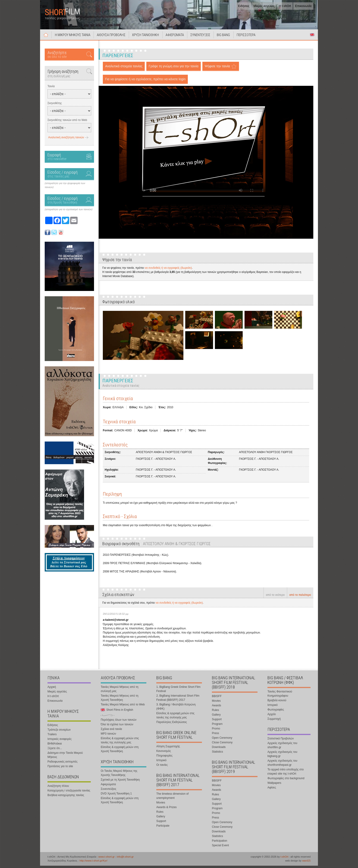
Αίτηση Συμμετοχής (168, 749)
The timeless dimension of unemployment (172, 798)
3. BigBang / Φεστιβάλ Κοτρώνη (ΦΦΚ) (176, 709)
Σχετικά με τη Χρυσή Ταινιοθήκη (120, 782)
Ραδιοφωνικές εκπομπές (63, 764)
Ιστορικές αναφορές (60, 741)
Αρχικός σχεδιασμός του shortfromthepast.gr (282, 765)
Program (217, 726)
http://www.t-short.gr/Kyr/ (93, 863)
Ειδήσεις (244, 6)
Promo (216, 731)
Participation (220, 843)
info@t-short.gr (125, 859)
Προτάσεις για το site (60, 769)
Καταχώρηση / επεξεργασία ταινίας (69, 793)
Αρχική (47, 37)
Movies (161, 805)
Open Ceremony (222, 740)
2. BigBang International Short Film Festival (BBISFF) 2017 (178, 700)
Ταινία (51, 89)
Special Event (220, 848)
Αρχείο (272, 717)
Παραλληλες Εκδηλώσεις (172, 724)
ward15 (306, 863)
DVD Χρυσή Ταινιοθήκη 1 (116, 796)
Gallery (161, 819)
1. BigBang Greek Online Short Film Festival (178, 691)
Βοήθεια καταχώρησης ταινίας (66, 797)
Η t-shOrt (285, 6)
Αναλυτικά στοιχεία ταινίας (124, 69)
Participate (163, 828)
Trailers (52, 737)
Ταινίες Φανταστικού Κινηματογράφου (280, 696)
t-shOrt (284, 859)
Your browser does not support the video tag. (204, 152)
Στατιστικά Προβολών (281, 741)
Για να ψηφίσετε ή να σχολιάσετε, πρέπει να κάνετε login (145, 82)
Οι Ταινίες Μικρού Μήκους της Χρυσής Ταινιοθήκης (119, 775)
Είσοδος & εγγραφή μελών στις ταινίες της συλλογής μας (120, 743)
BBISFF (217, 698)
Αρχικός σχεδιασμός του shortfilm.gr (282, 748)
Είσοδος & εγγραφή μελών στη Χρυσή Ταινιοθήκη (120, 751)
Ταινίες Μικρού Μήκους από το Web (123, 707)
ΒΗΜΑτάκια (55, 746)
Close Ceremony (222, 745)
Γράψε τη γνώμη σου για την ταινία (174, 69)
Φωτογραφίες (276, 712)
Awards (217, 708)
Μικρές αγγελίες (264, 6)
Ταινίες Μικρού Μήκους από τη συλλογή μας (119, 691)
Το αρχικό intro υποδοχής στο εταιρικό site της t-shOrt (286, 774)
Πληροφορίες (164, 758)
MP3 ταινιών (108, 736)
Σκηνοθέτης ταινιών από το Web (67, 123)
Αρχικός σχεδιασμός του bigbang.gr (282, 756)
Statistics (217, 754)
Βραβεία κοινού (277, 703)
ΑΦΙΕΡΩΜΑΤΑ (181, 37)
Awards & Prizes (166, 809)
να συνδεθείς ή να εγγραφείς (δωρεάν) (168, 270)
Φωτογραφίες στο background (286, 781)
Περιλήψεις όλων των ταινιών (119, 722)
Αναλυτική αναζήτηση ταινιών (66, 140)
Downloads (219, 749)
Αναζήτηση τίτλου (58, 788)
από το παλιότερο (300, 597)
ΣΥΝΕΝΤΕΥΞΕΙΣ (207, 37)
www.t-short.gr (107, 859)
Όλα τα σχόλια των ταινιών (117, 727)
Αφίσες (272, 790)
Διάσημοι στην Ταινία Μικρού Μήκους (65, 757)
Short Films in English (312, 37)
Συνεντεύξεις (108, 791)
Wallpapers (274, 785)
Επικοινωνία (303, 6)
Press (215, 735)
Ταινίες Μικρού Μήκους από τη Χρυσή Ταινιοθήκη (119, 700)
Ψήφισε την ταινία (217, 69)
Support (161, 823)
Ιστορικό (161, 763)
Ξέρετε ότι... (55, 751)
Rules (160, 814)
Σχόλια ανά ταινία (111, 731)
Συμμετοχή (274, 721)
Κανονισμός (164, 753)
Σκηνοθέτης (55, 106)
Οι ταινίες (162, 767)
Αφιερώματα (108, 787)
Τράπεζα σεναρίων (59, 732)
